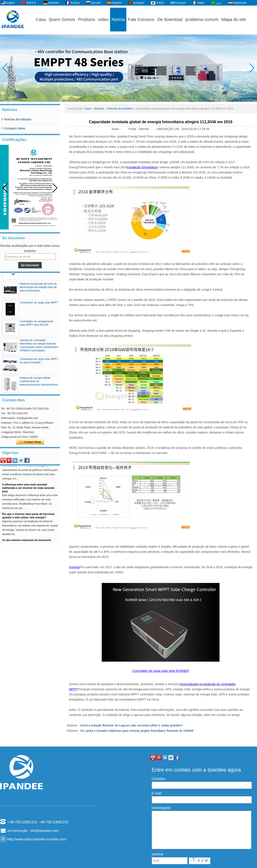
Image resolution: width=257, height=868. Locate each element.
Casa (41, 19)
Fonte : (134, 129)
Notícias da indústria (18, 119)
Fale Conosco (141, 19)
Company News (15, 128)
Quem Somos (62, 19)
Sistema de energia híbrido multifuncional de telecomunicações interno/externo (39, 384)
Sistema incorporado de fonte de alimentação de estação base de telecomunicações (38, 290)
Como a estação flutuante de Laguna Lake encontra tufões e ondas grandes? (131, 725)
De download (170, 19)
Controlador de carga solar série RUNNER (161, 671)
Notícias (99, 109)
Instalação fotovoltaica (142, 167)
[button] (123, 98)
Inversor (74, 567)
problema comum (202, 19)
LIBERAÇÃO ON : (169, 129)
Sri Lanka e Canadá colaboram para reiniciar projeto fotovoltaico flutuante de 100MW (137, 731)
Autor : (117, 129)
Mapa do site (234, 19)
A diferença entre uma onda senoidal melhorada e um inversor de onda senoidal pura (28, 491)
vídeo (103, 19)
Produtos (87, 19)
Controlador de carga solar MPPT (39, 306)
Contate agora (30, 442)
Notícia (118, 19)
